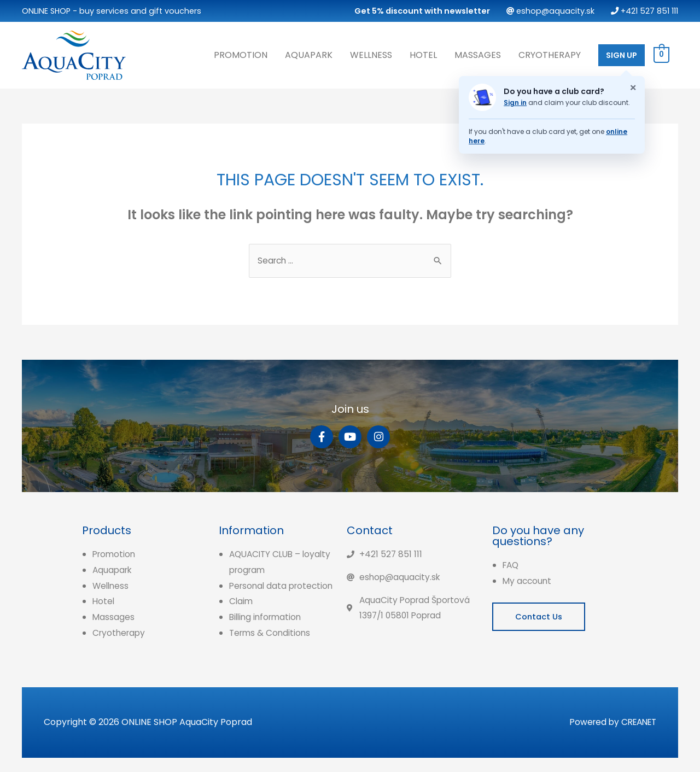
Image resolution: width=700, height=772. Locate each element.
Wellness (371, 54)
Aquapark (309, 54)
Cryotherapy (550, 54)
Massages (478, 54)
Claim (241, 616)
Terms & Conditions (271, 648)
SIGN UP (622, 54)
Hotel (423, 54)
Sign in (515, 101)
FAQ (512, 564)
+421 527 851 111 (644, 11)
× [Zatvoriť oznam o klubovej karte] (633, 87)
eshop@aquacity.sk (550, 11)
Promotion (241, 54)
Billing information (267, 632)
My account (528, 580)
